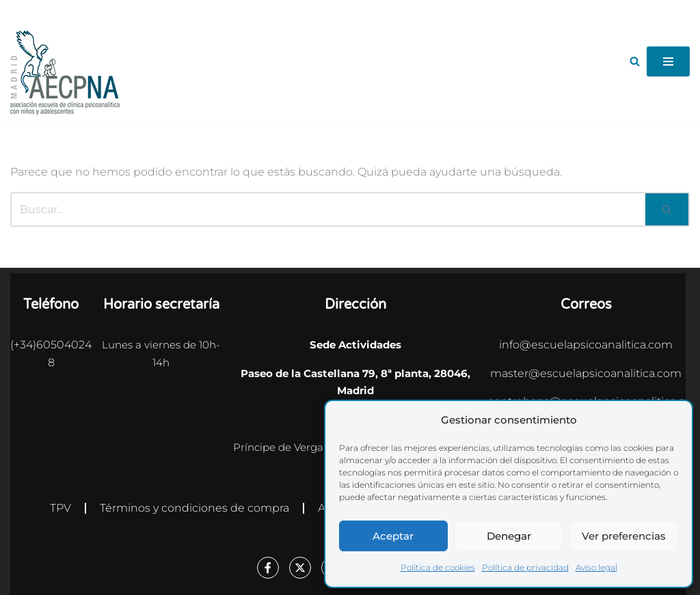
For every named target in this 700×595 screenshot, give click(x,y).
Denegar (509, 536)
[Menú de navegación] (668, 61)
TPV (60, 508)
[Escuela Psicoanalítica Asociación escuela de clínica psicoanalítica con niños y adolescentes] (65, 73)
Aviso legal (596, 567)
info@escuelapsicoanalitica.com (586, 345)
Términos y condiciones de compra (194, 508)
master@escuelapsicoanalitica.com (586, 373)
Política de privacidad (525, 567)
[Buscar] (635, 61)
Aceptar (393, 536)
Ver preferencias (624, 536)
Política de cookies (438, 567)
